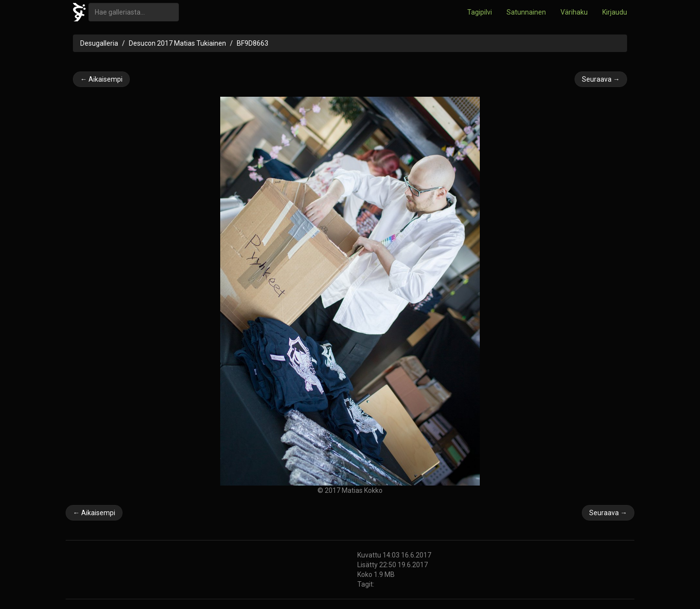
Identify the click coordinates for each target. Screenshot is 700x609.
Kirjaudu (615, 12)
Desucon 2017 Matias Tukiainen (177, 43)
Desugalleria (99, 43)
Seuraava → (601, 79)
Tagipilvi (480, 12)
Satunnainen (526, 12)
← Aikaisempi (101, 79)
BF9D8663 (253, 43)
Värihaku (574, 12)
